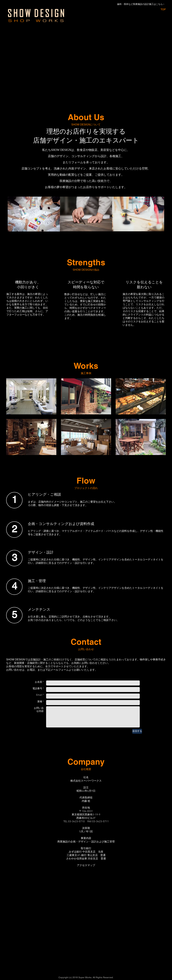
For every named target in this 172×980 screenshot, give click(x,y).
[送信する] (137, 731)
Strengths (86, 262)
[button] (31, 396)
